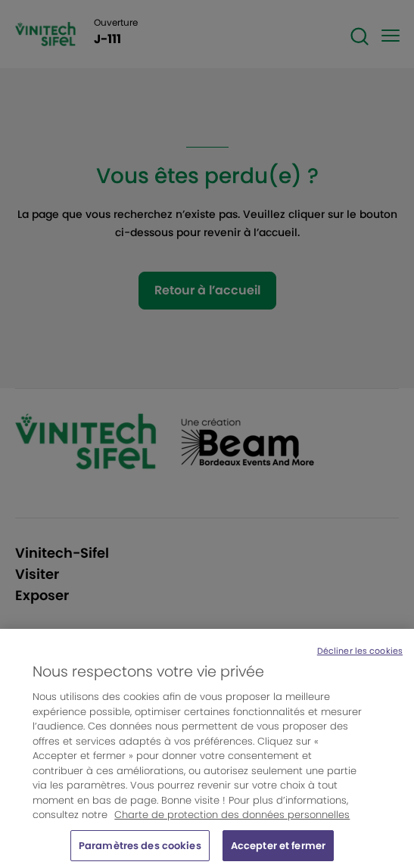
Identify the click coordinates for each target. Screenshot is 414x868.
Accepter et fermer (278, 851)
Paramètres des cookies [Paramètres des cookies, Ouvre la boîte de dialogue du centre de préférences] (140, 851)
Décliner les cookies (360, 656)
